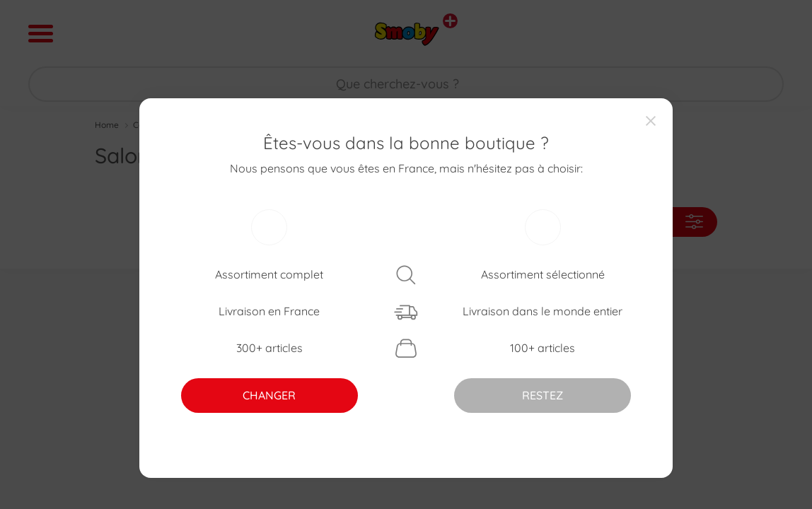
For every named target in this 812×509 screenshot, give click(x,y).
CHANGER (269, 395)
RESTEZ (543, 395)
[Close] (651, 120)
